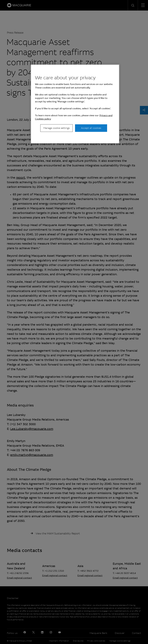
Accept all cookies (91, 128)
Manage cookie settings (57, 128)
